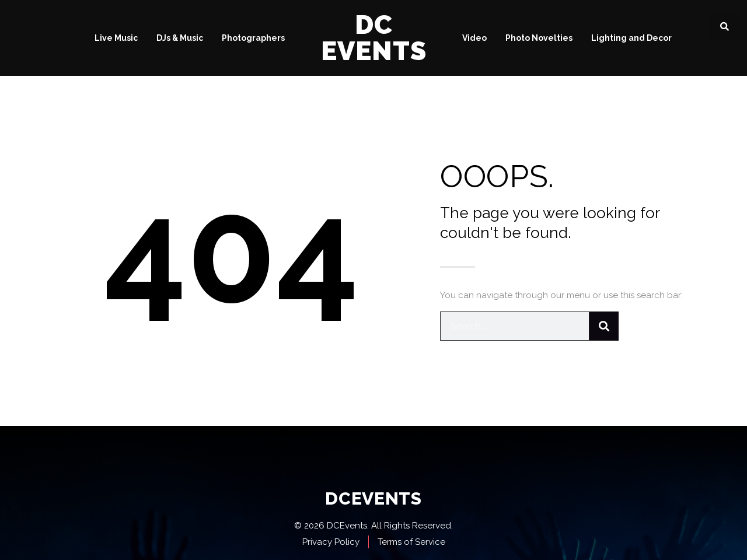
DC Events (374, 38)
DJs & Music (180, 38)
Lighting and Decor (631, 38)
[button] (724, 26)
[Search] (604, 326)
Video (474, 38)
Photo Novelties (539, 38)
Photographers (253, 38)
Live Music (116, 38)
